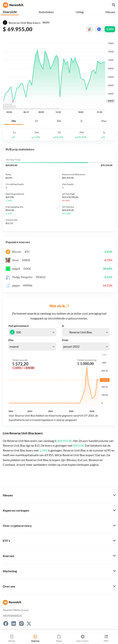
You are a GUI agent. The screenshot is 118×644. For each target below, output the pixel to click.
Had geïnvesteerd (19, 326)
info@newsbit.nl (12, 615)
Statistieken (46, 12)
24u (14, 121)
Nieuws (110, 12)
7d (36, 121)
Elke (11, 340)
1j (81, 121)
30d (59, 121)
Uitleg (80, 12)
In (63, 326)
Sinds (65, 340)
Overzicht (10, 12)
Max (104, 121)
